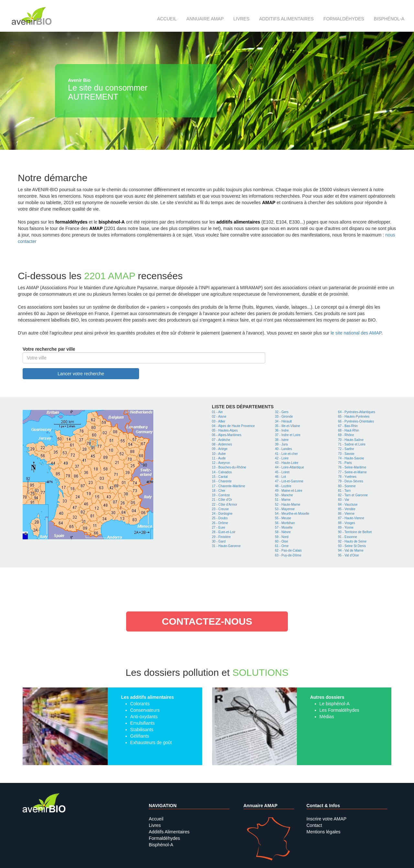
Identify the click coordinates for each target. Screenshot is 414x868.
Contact (314, 825)
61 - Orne (282, 546)
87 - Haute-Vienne (351, 518)
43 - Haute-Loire (287, 463)
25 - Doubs (220, 518)
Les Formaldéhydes (339, 710)
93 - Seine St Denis (352, 546)
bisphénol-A (112, 222)
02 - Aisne (219, 417)
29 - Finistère (221, 537)
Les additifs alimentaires (147, 697)
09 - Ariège (220, 449)
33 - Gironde (284, 417)
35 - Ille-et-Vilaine (288, 426)
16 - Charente (222, 481)
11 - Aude (219, 458)
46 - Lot (280, 477)
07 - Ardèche (221, 440)
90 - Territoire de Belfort (355, 532)
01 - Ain (217, 412)
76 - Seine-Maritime (352, 467)
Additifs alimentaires (286, 19)
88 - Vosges (347, 523)
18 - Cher (219, 491)
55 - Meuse (283, 518)
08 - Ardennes (222, 444)
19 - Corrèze (221, 495)
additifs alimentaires (238, 222)
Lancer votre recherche (81, 374)
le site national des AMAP (356, 333)
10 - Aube (219, 454)
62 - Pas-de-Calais (288, 550)
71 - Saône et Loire (352, 444)
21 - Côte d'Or (222, 500)
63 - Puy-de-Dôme (288, 555)
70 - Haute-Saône (351, 440)
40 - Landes (283, 449)
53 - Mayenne (285, 509)
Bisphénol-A (389, 19)
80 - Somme (347, 486)
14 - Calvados (222, 472)
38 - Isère (282, 440)
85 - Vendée (347, 509)
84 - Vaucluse (348, 505)
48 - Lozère (283, 486)
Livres (241, 19)
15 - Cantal (220, 477)
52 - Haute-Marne (288, 505)
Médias (327, 717)
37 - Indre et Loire (288, 435)
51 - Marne (283, 500)
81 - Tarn (344, 491)
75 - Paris (345, 463)
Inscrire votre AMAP (327, 819)
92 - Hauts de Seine (352, 541)
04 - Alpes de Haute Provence (233, 426)
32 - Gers (282, 412)
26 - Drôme (220, 523)
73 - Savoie (346, 454)
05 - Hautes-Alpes (225, 430)
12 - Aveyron (221, 463)
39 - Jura (281, 444)
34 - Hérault (283, 421)
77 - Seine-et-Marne (352, 472)
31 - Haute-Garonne (226, 546)
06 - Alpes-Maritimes (227, 435)
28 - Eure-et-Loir (224, 532)
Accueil (167, 19)
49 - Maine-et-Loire (289, 491)
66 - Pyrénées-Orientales (356, 421)
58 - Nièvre (283, 532)
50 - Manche (284, 495)
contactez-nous (207, 621)
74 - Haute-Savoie (351, 458)
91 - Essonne (348, 537)
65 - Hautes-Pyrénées (354, 417)
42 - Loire (282, 458)
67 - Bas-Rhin (348, 426)
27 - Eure (218, 527)
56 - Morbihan (285, 523)
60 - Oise (282, 541)
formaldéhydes (71, 222)
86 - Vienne (346, 514)
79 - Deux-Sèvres (351, 481)
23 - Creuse (220, 509)
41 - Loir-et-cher (286, 454)
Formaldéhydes (344, 19)
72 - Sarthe (346, 449)
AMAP (269, 203)
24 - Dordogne (222, 514)
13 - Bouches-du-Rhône (229, 467)
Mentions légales (324, 832)
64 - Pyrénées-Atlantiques (357, 412)
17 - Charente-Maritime (229, 486)
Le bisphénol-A (335, 704)
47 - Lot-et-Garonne (289, 481)
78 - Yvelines (347, 477)
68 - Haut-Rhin (349, 430)
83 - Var (344, 500)
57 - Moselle (284, 527)
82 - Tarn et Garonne (353, 495)
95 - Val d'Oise (349, 555)
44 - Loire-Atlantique (289, 467)
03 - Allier (219, 421)
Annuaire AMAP (205, 19)
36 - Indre (282, 430)
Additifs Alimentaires (169, 832)
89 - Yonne (346, 527)
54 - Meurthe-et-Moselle (292, 514)
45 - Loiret (282, 472)
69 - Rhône (346, 435)
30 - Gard (219, 541)
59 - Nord (282, 537)
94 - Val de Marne (351, 550)
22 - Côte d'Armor (225, 505)
